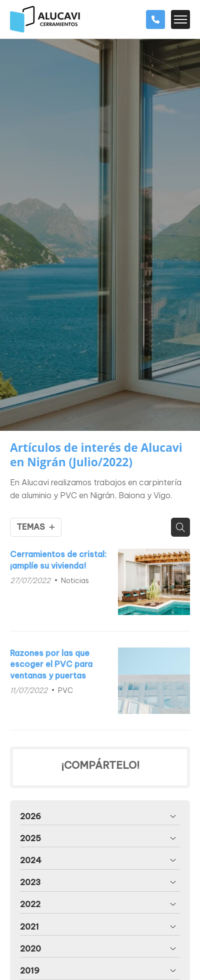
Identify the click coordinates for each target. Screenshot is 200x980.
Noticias (75, 581)
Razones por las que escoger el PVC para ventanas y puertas (51, 664)
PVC (65, 690)
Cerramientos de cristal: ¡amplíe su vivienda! (58, 560)
